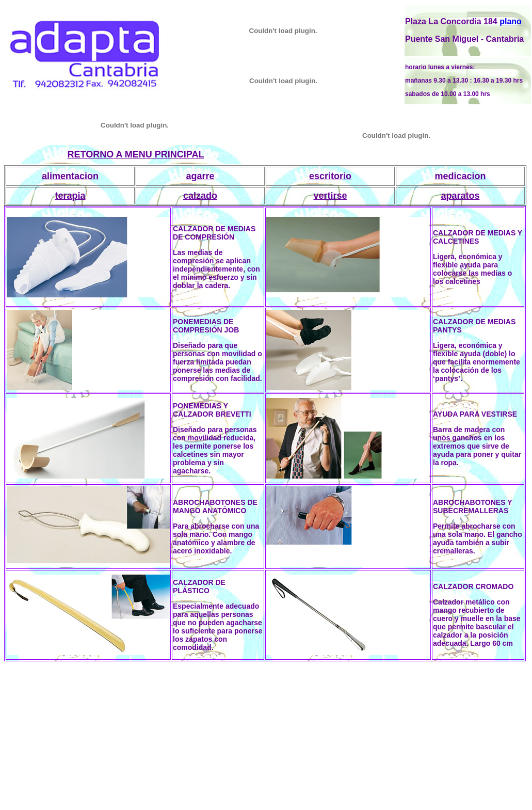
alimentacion (70, 176)
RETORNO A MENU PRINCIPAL (135, 154)
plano (511, 21)
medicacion (460, 176)
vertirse (330, 196)
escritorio (330, 176)
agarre (200, 176)
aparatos (460, 196)
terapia (70, 196)
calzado (200, 196)
